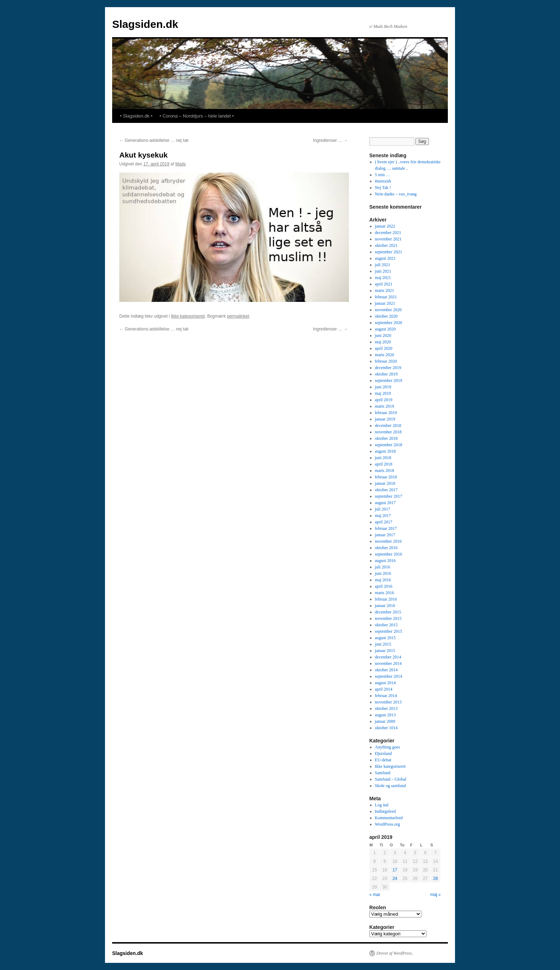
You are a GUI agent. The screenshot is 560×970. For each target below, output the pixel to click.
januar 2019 (385, 419)
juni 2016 (383, 573)
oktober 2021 (386, 245)
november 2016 (388, 541)
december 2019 (388, 368)
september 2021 (389, 252)
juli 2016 (383, 567)
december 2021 (388, 233)
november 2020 (388, 310)
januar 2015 (385, 651)
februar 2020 (386, 361)
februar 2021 (386, 297)
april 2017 (384, 522)
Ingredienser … (331, 140)
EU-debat (383, 760)
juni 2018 (383, 458)
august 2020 (385, 329)
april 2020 (384, 348)
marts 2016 (385, 593)
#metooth (383, 181)
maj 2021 (383, 278)
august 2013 (385, 715)
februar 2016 (386, 599)
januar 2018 (385, 483)
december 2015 (388, 612)
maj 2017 (383, 516)
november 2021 (388, 239)
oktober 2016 (386, 548)
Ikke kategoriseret (188, 316)
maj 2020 (383, 342)
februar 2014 (386, 696)
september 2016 (389, 554)
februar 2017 (386, 528)
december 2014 (388, 657)
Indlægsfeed (386, 811)
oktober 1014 (386, 728)
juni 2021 (383, 271)
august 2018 (385, 451)
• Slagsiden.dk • (136, 116)
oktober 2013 (386, 708)
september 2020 (389, 323)
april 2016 (384, 586)
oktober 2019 (386, 374)
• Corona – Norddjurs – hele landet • (197, 116)
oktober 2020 (386, 316)
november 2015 (388, 618)
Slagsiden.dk (145, 24)
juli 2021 (383, 265)
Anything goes (387, 747)
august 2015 (385, 638)
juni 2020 (383, 335)
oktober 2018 (386, 438)
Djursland (383, 753)
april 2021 (384, 284)
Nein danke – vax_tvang (396, 194)
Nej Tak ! (383, 188)
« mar (375, 895)
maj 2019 (383, 393)
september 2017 (389, 496)
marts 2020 (385, 355)
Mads (181, 164)
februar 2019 (386, 413)
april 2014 (384, 689)
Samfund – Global (391, 779)
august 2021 (385, 258)
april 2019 (384, 400)
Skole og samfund (391, 786)
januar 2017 (385, 535)
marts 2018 (385, 471)
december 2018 (388, 426)
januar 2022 (385, 226)
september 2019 (389, 380)
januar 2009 (385, 721)
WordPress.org (387, 824)
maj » (436, 895)
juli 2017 (383, 509)
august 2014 (385, 683)
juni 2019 (383, 387)
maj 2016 (383, 580)
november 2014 (388, 663)
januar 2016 (385, 606)
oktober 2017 (386, 490)
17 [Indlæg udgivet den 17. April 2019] (395, 870)
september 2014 (389, 676)
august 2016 (385, 561)
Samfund (383, 773)
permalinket (238, 316)
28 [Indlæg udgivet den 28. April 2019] (436, 879)
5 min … (383, 175)
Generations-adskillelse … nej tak (154, 140)
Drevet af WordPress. (395, 953)
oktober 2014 (386, 670)
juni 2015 (383, 644)
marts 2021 (385, 290)
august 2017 (385, 503)
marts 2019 (385, 406)
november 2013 (388, 702)
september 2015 (389, 631)
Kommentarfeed (389, 818)
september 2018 (389, 445)
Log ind (382, 805)
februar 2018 (386, 477)
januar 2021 (385, 303)
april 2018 (384, 464)
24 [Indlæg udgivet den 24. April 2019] (395, 879)
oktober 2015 (386, 625)
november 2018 (388, 432)
